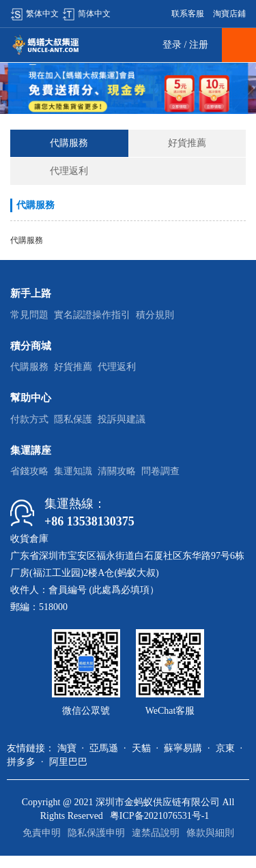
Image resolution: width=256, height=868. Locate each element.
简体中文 (86, 14)
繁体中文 (34, 14)
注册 (199, 45)
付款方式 (29, 419)
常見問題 (29, 315)
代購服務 (69, 143)
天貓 (141, 748)
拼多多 (21, 762)
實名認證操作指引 (92, 315)
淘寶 (67, 748)
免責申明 (42, 833)
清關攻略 (117, 471)
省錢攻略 (29, 471)
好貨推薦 (187, 143)
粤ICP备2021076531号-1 (159, 816)
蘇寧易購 (183, 748)
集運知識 (73, 471)
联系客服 (188, 14)
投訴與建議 (122, 419)
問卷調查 (160, 471)
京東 (225, 748)
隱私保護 (73, 419)
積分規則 (155, 315)
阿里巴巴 (68, 762)
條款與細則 (210, 833)
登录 (172, 45)
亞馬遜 (104, 748)
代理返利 (69, 171)
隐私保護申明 (96, 833)
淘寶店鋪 (229, 14)
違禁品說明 (156, 833)
